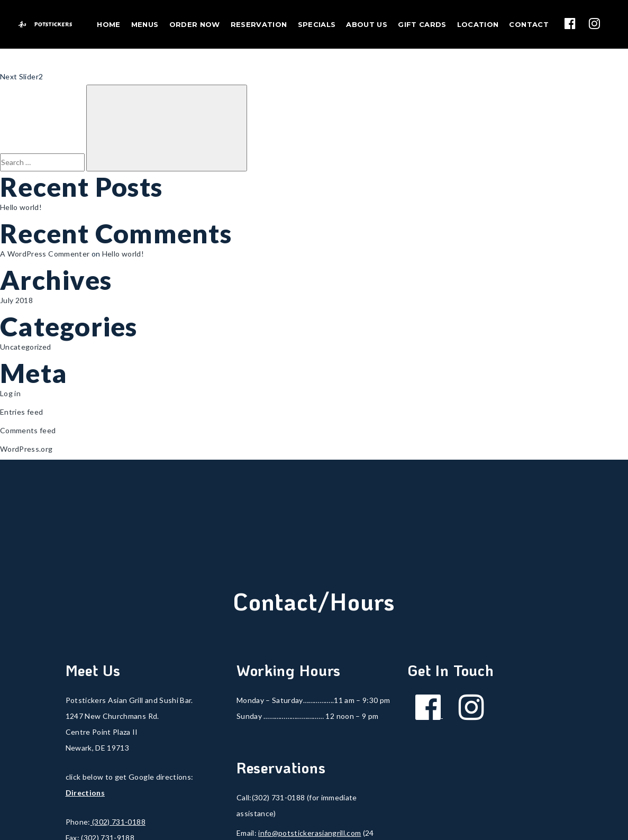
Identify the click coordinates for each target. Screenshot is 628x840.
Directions (85, 793)
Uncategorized (26, 347)
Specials (317, 24)
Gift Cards (422, 24)
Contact (529, 24)
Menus (145, 24)
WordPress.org (26, 449)
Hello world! (21, 207)
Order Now (195, 24)
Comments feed (28, 430)
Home (108, 24)
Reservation (259, 24)
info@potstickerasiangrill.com (310, 833)
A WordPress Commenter (45, 254)
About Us (367, 24)
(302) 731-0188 (118, 822)
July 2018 (16, 300)
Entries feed (21, 412)
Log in (10, 393)
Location (478, 24)
